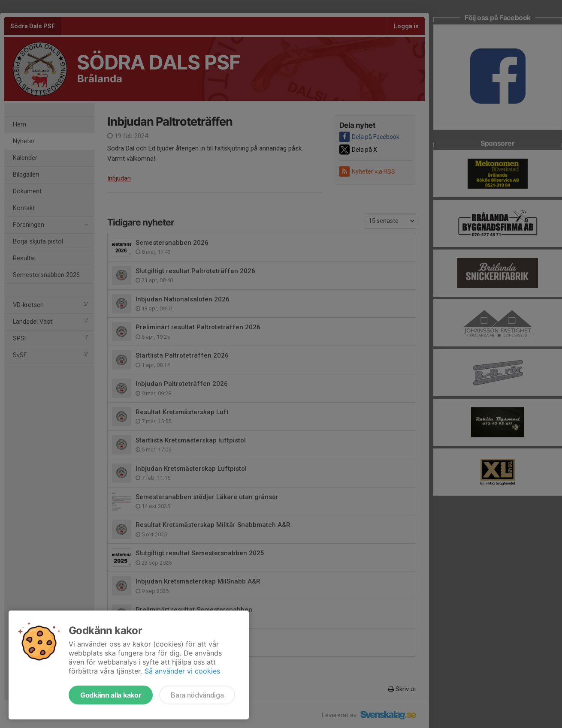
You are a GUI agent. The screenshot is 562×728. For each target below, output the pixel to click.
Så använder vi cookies (182, 671)
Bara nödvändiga (197, 695)
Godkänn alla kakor (111, 695)
